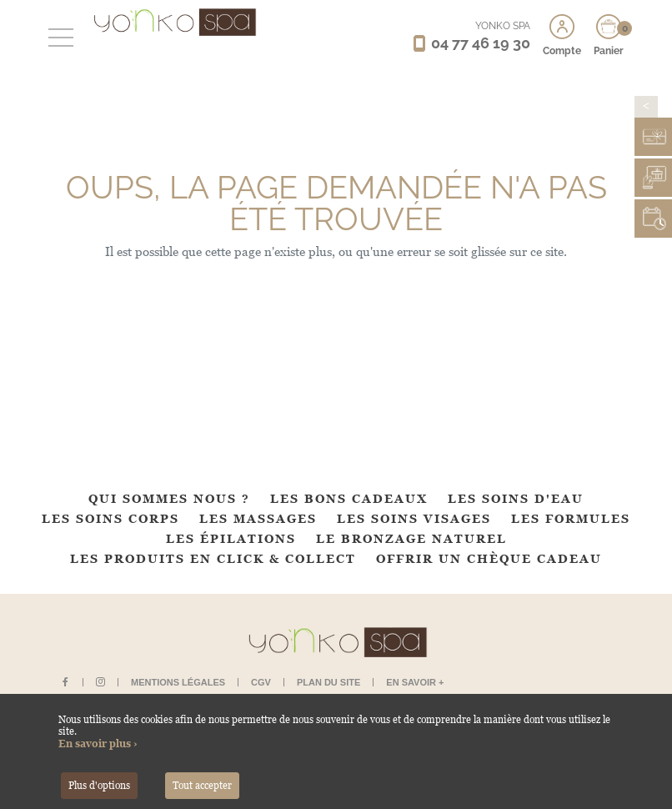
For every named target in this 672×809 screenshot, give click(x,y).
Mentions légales (178, 682)
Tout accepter (202, 786)
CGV (261, 682)
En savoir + (415, 682)
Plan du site (328, 682)
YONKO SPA (503, 26)
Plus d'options (99, 786)
